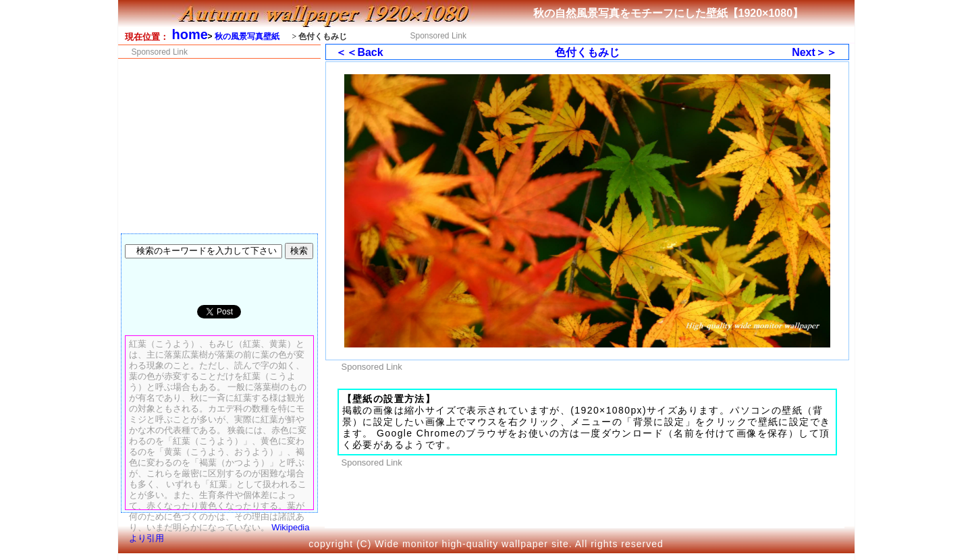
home (190, 34)
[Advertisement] (649, 35)
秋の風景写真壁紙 (247, 36)
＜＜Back (359, 52)
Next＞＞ (814, 52)
